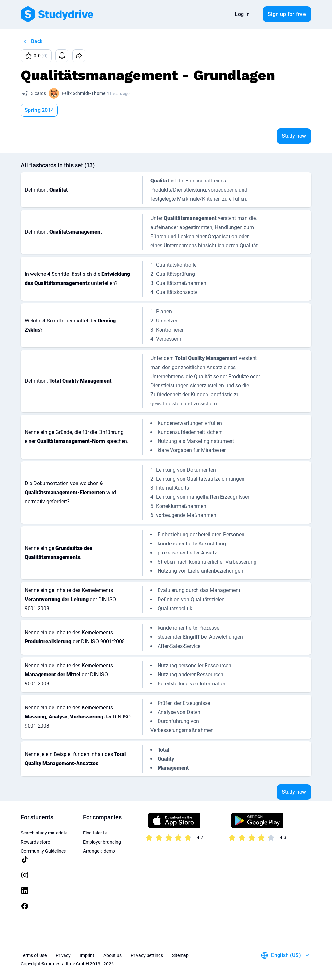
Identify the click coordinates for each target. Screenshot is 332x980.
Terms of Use (34, 955)
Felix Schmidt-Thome (84, 93)
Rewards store (35, 842)
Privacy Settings (147, 955)
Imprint (87, 955)
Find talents (95, 833)
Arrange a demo (99, 851)
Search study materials (44, 833)
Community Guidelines (43, 851)
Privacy (63, 955)
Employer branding (102, 842)
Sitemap (180, 955)
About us (113, 955)
